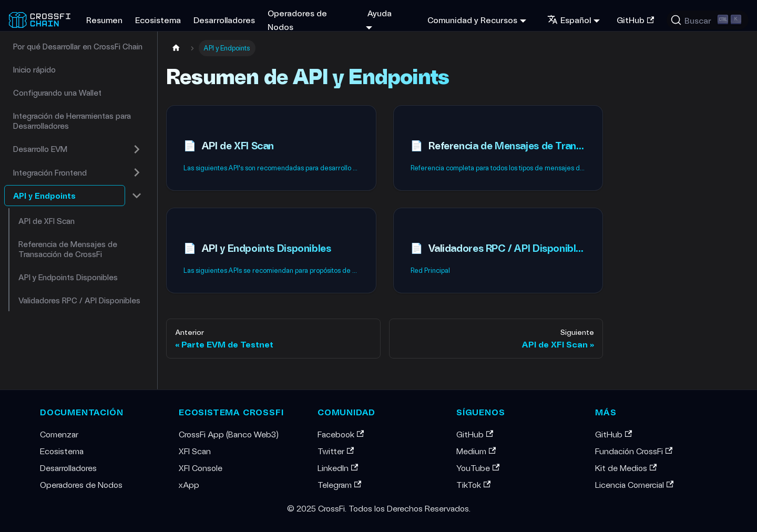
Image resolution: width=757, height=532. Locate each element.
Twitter (336, 451)
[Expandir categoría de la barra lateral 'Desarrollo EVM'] (137, 149)
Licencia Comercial (634, 484)
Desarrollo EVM (40, 149)
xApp (189, 484)
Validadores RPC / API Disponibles (79, 300)
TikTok (473, 484)
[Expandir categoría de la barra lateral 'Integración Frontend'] (137, 172)
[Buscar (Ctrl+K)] (708, 20)
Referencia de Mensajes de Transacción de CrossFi (68, 249)
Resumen (104, 20)
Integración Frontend (50, 172)
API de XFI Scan (47, 221)
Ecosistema (158, 20)
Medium (476, 451)
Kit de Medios (626, 468)
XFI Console (201, 468)
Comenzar (59, 434)
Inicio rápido (34, 69)
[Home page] (176, 48)
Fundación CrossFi (634, 451)
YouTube (478, 468)
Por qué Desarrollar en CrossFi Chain (78, 46)
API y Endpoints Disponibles (68, 277)
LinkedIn (338, 468)
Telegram (339, 484)
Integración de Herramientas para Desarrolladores (72, 121)
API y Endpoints (44, 196)
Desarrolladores (224, 20)
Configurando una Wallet (57, 93)
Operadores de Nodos (297, 20)
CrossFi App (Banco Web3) (229, 434)
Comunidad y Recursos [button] (472, 20)
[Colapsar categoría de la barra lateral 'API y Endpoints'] (137, 196)
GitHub (635, 20)
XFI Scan (195, 451)
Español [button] (569, 20)
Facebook (341, 434)
